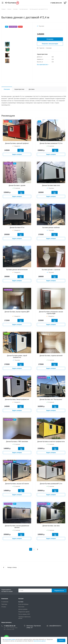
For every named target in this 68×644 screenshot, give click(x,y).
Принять (61, 640)
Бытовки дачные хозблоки (51, 228)
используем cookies (10, 639)
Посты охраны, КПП (24, 614)
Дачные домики (23, 609)
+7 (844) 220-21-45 (56, 3)
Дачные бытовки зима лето (51, 185)
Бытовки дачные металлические (17, 270)
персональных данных (40, 641)
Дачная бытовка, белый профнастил (17, 399)
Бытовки (21, 602)
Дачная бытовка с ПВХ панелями (17, 442)
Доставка (32, 89)
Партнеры (4, 604)
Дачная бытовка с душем (17, 185)
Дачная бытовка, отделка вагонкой (51, 356)
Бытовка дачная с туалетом (51, 270)
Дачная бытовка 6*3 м (17, 228)
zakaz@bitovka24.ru (55, 626)
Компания (5, 599)
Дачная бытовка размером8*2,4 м (51, 484)
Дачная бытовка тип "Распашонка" (51, 399)
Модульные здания (24, 612)
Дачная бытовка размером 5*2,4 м (51, 143)
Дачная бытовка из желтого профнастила (51, 442)
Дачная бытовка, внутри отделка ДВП (17, 312)
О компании (5, 602)
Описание (7, 89)
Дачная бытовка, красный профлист (17, 143)
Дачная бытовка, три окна (51, 526)
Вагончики (21, 607)
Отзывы (4, 607)
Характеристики (19, 89)
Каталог (21, 599)
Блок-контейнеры (23, 604)
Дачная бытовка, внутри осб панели (17, 484)
